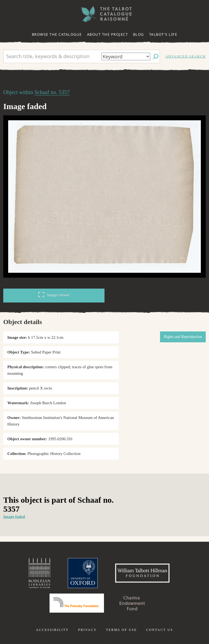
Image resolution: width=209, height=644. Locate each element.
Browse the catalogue (57, 34)
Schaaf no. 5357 (52, 92)
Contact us (160, 630)
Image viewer (54, 295)
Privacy (87, 630)
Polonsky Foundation (77, 603)
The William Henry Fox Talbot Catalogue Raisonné (104, 14)
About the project (108, 34)
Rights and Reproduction (183, 337)
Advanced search (186, 56)
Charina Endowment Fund (132, 603)
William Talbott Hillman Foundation (142, 573)
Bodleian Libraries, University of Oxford (39, 573)
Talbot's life (163, 34)
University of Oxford (83, 573)
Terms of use (121, 630)
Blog (139, 34)
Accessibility (52, 630)
